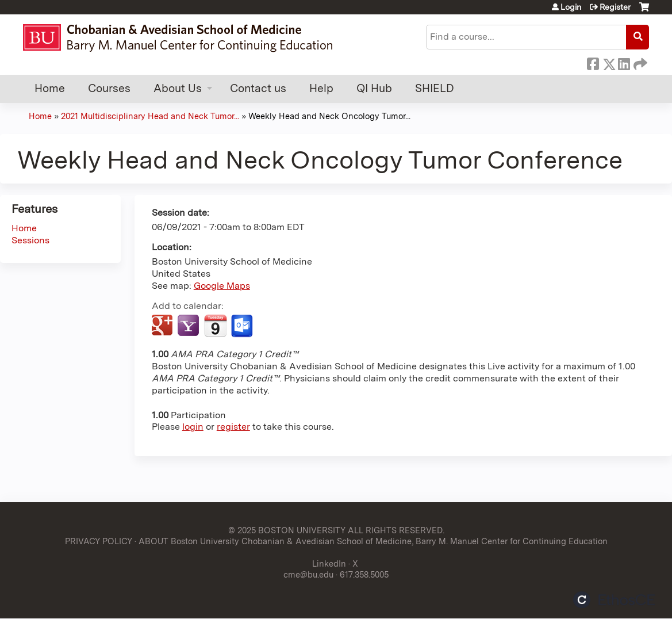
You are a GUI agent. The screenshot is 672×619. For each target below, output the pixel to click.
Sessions (30, 240)
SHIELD (435, 88)
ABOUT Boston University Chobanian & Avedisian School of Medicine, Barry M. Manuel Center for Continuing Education (373, 541)
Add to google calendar (164, 326)
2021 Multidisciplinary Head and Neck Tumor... (150, 116)
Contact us (258, 88)
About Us (178, 88)
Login (571, 7)
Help (321, 88)
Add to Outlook (243, 326)
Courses (109, 88)
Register (615, 7)
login (193, 427)
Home (50, 88)
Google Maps (222, 286)
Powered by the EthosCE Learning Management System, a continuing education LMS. (614, 600)
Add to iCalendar (215, 326)
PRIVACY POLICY (99, 541)
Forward (639, 62)
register (233, 427)
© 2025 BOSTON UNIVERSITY (287, 530)
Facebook (593, 62)
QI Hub (374, 88)
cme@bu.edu (308, 574)
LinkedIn (624, 62)
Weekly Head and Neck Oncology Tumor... (329, 116)
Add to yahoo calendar (189, 326)
